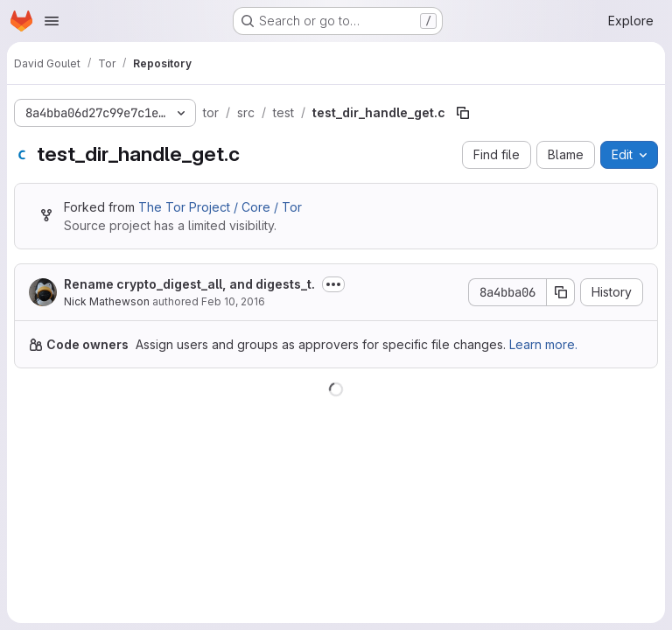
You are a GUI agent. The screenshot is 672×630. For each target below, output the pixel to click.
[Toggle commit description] (333, 284)
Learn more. (543, 344)
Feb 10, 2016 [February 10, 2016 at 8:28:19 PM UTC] (233, 301)
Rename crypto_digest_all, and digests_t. (189, 284)
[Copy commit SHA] (561, 292)
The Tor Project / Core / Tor (220, 207)
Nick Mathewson (107, 301)
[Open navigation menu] (52, 21)
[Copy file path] (463, 113)
